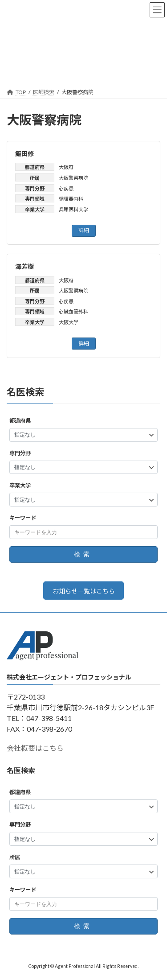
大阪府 (66, 167)
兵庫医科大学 (73, 209)
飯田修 (24, 154)
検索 (83, 554)
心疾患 (66, 188)
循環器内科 (71, 199)
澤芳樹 (24, 266)
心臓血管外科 (73, 311)
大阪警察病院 (73, 178)
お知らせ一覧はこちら (84, 591)
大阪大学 (69, 322)
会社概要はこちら (35, 748)
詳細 (84, 230)
